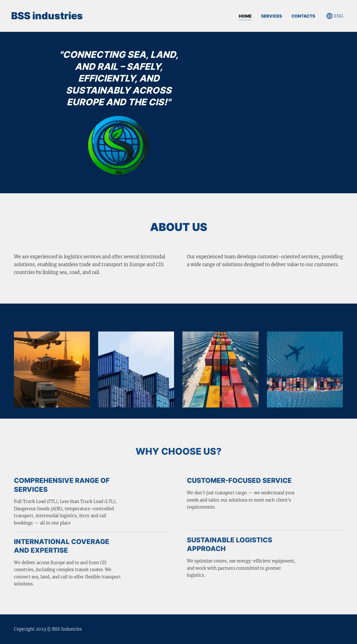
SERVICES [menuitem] (272, 16)
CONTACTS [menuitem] (303, 16)
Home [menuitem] (245, 16)
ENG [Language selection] (335, 16)
